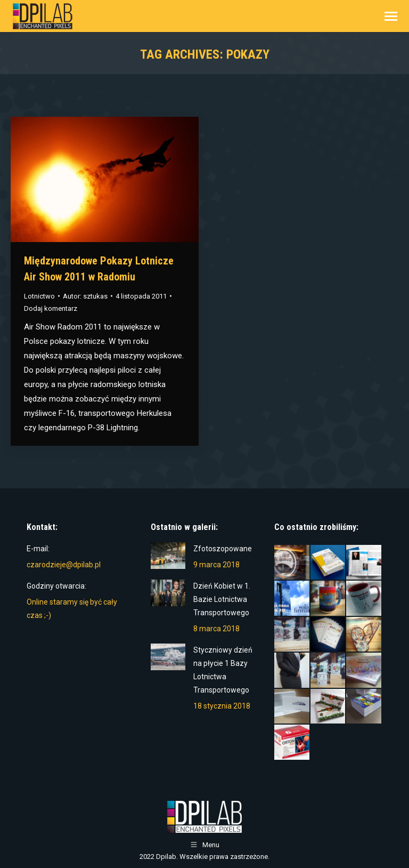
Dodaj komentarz (51, 308)
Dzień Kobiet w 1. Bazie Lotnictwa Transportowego (222, 599)
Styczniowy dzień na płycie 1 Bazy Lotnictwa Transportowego (223, 670)
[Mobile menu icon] (391, 16)
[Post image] (168, 556)
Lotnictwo (39, 296)
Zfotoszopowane (223, 549)
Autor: (85, 296)
